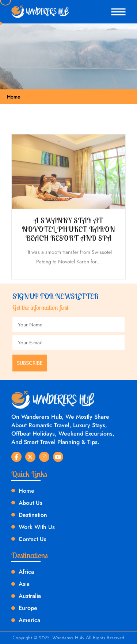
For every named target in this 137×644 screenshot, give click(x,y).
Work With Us (37, 527)
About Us (31, 503)
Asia (24, 584)
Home (14, 97)
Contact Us (33, 539)
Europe (28, 608)
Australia (30, 596)
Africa (26, 572)
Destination (33, 515)
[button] (118, 12)
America (29, 620)
